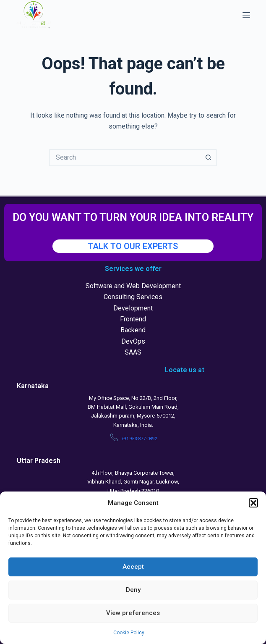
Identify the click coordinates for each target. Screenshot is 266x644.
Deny (133, 590)
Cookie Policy (129, 633)
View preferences (133, 613)
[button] (253, 503)
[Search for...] (125, 158)
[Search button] (209, 158)
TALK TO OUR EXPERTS (133, 246)
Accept (133, 567)
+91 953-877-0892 (140, 439)
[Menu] (246, 15)
